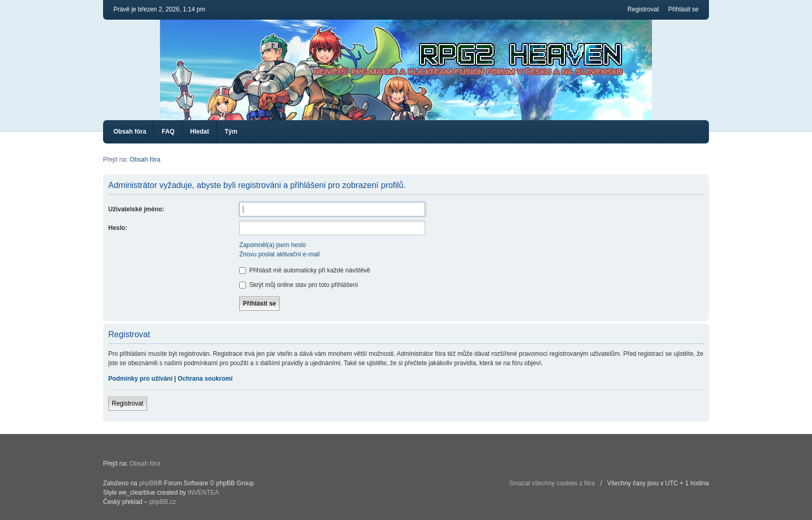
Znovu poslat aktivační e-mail (279, 254)
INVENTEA (203, 493)
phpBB (148, 483)
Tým (231, 132)
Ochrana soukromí (205, 379)
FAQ (168, 132)
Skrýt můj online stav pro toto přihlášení (299, 285)
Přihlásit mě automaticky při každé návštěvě (305, 270)
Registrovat (643, 9)
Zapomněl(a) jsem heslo (273, 245)
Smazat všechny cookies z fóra (552, 483)
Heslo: (118, 228)
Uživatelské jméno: (136, 209)
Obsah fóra (130, 132)
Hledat (200, 132)
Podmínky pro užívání (140, 379)
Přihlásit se (683, 9)
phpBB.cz (162, 502)
